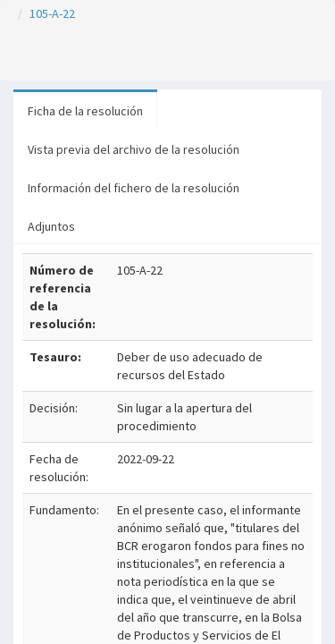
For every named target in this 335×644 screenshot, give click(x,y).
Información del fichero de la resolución (134, 188)
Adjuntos (51, 226)
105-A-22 (52, 13)
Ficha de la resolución (85, 111)
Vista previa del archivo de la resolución (134, 149)
